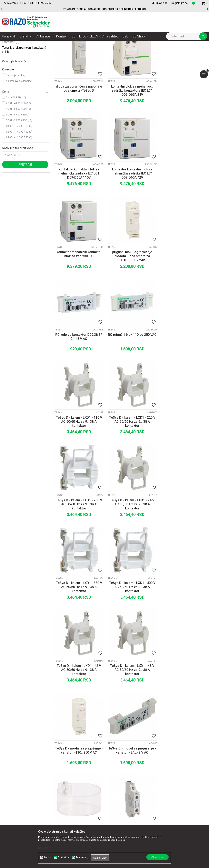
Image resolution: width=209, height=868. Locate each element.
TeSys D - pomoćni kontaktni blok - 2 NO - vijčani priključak (183, 700)
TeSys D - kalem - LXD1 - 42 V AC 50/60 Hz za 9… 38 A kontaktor (183, 457)
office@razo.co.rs (17, 790)
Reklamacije (123, 790)
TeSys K (11, 73)
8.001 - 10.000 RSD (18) (19, 161)
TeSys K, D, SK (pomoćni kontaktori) (24, 90)
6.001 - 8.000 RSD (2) (18, 155)
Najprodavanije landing (19, 122)
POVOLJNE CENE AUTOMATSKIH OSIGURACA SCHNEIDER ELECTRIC (104, 9)
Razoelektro (9, 44)
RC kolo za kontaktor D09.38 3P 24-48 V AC (78, 291)
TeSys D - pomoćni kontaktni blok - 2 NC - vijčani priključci (131, 700)
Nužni (48, 857)
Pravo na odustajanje (128, 803)
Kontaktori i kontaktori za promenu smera (109, 44)
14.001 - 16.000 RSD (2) (19, 178)
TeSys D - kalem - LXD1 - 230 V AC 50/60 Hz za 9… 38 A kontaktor (131, 375)
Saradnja (62, 763)
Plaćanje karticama (127, 777)
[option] (104, 9)
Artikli (23, 44)
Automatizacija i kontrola (44, 44)
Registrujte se (180, 3)
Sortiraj (151, 51)
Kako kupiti (122, 768)
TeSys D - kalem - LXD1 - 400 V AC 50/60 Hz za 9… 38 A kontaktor (131, 457)
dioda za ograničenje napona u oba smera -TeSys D (78, 128)
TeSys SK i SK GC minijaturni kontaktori (19, 81)
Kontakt (61, 768)
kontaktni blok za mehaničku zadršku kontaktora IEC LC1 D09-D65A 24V (131, 130)
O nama (61, 759)
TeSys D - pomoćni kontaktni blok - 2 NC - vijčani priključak (183, 618)
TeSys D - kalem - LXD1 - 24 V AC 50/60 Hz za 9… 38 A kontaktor (183, 375)
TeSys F (11, 67)
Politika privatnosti (127, 763)
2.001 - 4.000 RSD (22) (18, 144)
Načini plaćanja (125, 772)
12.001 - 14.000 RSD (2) (19, 172)
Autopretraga (133, 51)
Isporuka (120, 781)
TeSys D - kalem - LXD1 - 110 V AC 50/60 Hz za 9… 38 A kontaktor (183, 294)
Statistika (64, 857)
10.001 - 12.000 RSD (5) (19, 167)
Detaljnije (44, 848)
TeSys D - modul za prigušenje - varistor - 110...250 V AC (131, 536)
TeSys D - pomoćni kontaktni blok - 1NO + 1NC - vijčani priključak (131, 620)
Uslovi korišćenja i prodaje (131, 759)
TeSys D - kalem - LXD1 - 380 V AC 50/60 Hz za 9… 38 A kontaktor (78, 457)
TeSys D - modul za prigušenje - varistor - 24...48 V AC (183, 536)
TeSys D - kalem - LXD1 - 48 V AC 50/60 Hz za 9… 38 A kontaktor (78, 538)
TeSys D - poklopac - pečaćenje (78, 616)
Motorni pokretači (72, 44)
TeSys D (11, 61)
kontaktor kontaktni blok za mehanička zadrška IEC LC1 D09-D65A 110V (183, 130)
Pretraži (25, 205)
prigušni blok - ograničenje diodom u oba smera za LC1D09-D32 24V (183, 212)
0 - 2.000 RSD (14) (16, 138)
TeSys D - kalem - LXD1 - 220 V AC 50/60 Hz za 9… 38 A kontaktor (78, 375)
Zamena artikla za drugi (130, 786)
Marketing (82, 857)
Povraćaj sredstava (127, 794)
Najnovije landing (16, 116)
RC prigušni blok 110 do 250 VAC (131, 291)
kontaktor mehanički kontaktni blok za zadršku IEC (131, 210)
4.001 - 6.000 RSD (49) (18, 150)
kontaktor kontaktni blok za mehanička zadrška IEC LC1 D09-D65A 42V (78, 212)
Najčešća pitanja (125, 799)
